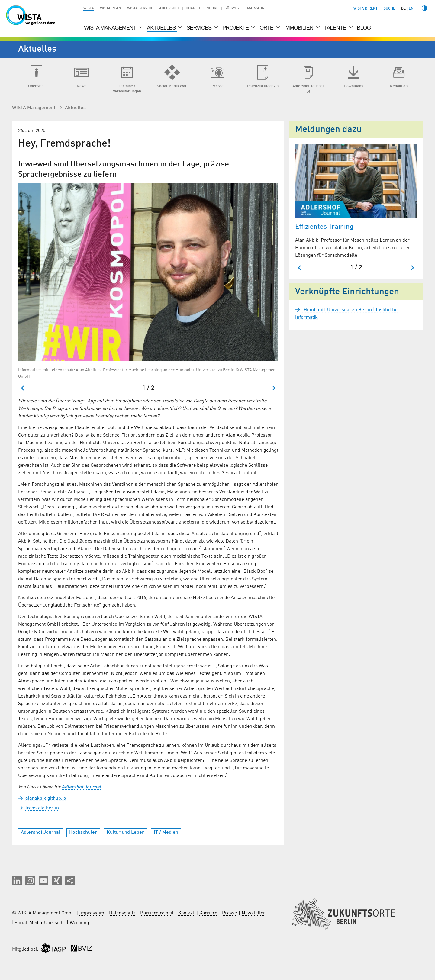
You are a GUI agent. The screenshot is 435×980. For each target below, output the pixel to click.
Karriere (208, 913)
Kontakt (186, 913)
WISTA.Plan (111, 8)
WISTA (89, 8)
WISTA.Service (140, 8)
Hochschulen (83, 833)
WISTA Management (111, 28)
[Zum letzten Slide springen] (23, 388)
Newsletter (253, 913)
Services (200, 28)
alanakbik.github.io (46, 798)
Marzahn (256, 8)
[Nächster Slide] (274, 388)
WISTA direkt (366, 9)
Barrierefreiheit (157, 913)
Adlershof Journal (81, 787)
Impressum (92, 913)
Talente (336, 28)
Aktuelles (162, 28)
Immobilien (299, 28)
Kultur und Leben (126, 833)
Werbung (79, 923)
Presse (229, 913)
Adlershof (169, 8)
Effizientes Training (324, 227)
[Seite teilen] (70, 881)
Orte (267, 28)
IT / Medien (166, 833)
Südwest (233, 8)
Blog (364, 28)
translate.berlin (42, 808)
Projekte (236, 28)
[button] (17, 881)
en (411, 9)
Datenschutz (122, 913)
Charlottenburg (202, 8)
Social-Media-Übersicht (40, 923)
